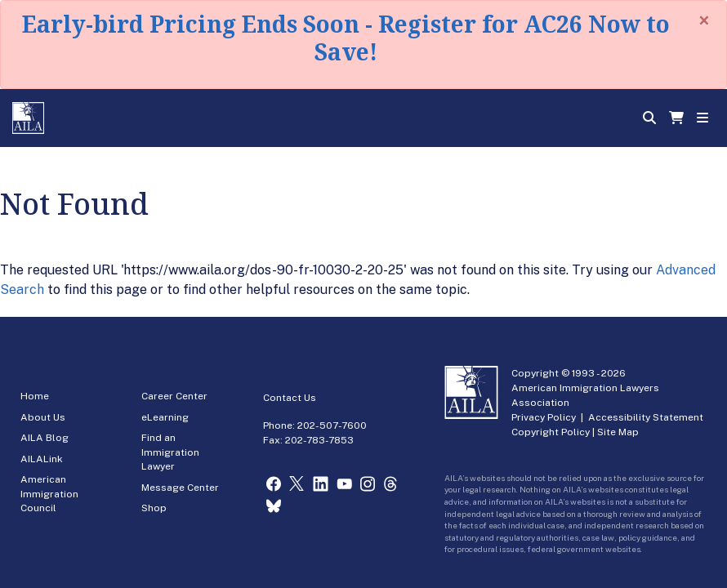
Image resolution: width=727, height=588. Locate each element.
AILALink (42, 459)
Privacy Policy (544, 417)
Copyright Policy (551, 432)
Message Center (180, 488)
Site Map (618, 432)
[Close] (704, 20)
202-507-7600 (332, 425)
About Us (43, 417)
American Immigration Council (49, 494)
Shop (154, 508)
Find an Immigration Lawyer (170, 452)
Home (35, 396)
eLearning (165, 417)
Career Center (174, 396)
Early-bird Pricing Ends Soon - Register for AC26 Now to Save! (346, 38)
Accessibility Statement (646, 417)
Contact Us (290, 398)
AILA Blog (45, 438)
